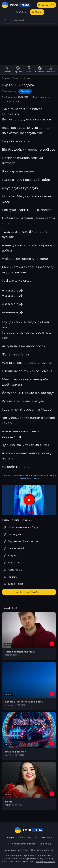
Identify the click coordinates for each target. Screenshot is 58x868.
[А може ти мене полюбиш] (29, 636)
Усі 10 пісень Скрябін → (29, 592)
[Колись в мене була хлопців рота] (29, 686)
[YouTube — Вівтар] (52, 794)
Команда (47, 837)
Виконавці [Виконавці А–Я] (46, 5)
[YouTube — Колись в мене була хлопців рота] (52, 694)
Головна (6, 78)
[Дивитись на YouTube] (29, 500)
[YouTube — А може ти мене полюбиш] (52, 644)
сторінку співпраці (45, 862)
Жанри (10, 837)
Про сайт (33, 837)
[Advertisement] (29, 45)
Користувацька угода (16, 850)
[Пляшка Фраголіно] (29, 736)
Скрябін (16, 78)
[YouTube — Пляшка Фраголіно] (52, 744)
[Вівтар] (29, 786)
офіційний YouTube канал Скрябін (30, 475)
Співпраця (46, 844)
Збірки (21, 837)
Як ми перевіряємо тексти (21, 844)
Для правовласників (43, 850)
